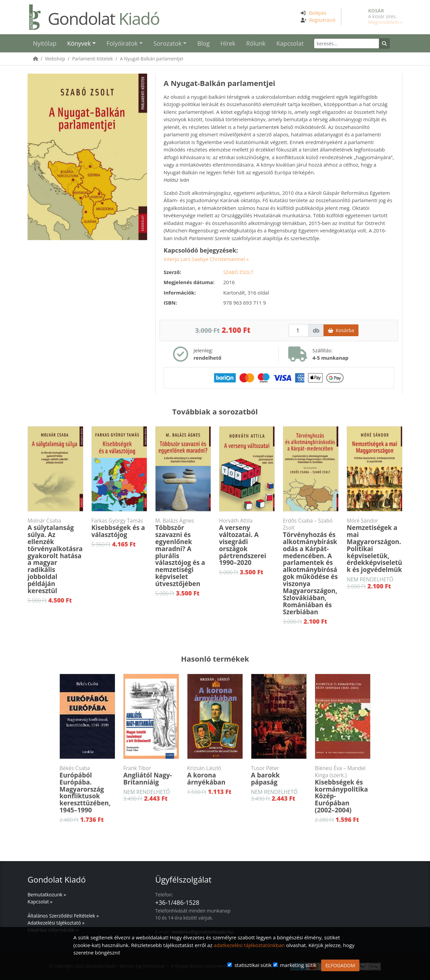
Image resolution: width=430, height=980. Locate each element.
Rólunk (256, 43)
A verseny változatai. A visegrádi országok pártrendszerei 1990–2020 (247, 542)
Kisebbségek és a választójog (119, 528)
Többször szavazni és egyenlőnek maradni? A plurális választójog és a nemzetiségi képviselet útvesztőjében (183, 553)
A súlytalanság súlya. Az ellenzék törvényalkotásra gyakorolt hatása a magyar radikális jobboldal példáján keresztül (55, 556)
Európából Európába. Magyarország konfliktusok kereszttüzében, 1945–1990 (87, 790)
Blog (203, 43)
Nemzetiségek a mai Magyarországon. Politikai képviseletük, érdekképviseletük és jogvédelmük (375, 546)
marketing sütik (298, 965)
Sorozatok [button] (168, 43)
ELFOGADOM (340, 965)
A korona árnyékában (215, 776)
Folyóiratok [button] (122, 43)
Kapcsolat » (40, 902)
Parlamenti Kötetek (93, 59)
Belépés (318, 13)
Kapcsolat (290, 43)
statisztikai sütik (253, 965)
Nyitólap (45, 43)
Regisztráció (322, 20)
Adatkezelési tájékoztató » (56, 923)
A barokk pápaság (279, 776)
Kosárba (341, 330)
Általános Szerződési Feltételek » (63, 916)
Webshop (55, 59)
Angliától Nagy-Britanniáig (151, 776)
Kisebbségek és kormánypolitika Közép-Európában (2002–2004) (343, 790)
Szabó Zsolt (239, 272)
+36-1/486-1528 (177, 902)
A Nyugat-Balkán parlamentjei (152, 59)
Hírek (228, 43)
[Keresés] (347, 43)
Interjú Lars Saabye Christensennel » (206, 259)
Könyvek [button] (79, 43)
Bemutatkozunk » (47, 895)
